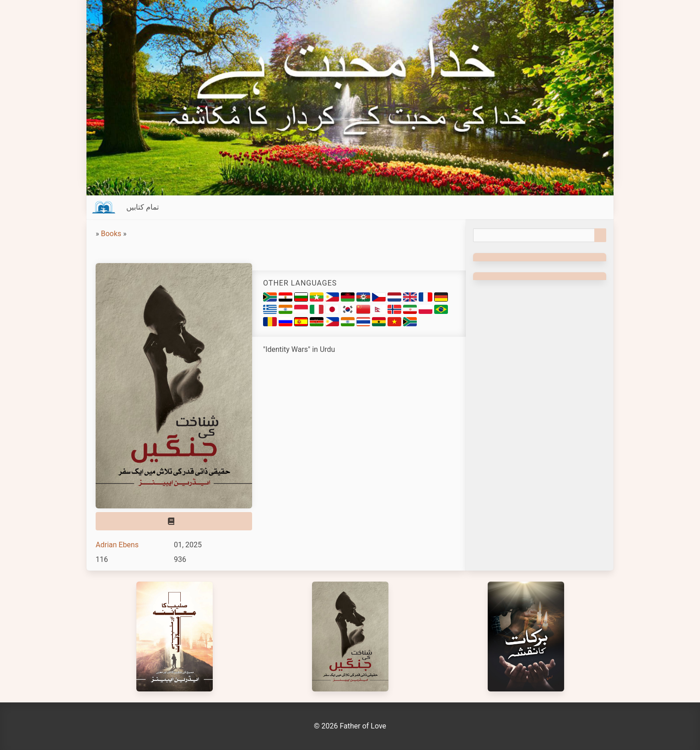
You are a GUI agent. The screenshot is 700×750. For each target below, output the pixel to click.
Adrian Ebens (117, 545)
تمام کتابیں (143, 207)
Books (111, 234)
